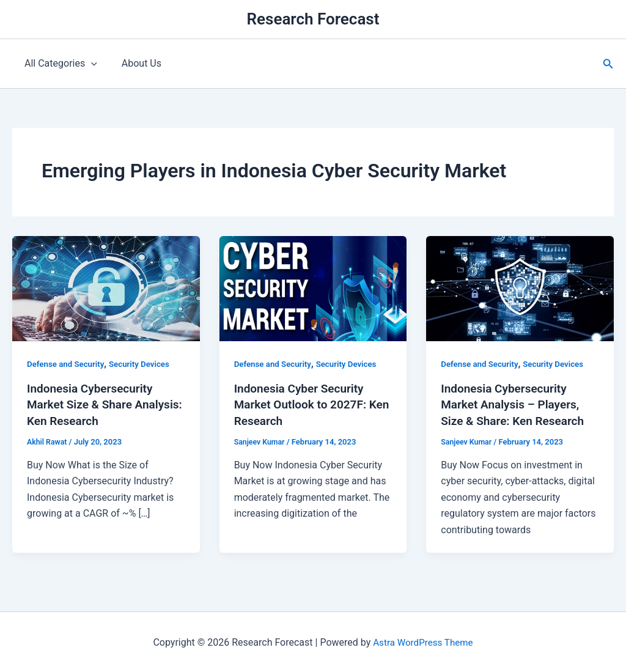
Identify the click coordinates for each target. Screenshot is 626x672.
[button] (608, 64)
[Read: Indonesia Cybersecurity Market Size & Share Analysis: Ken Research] (106, 288)
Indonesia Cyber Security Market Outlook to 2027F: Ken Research (304, 404)
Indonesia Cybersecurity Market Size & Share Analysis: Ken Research (93, 404)
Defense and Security (68, 364)
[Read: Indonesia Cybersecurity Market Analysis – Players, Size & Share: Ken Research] (520, 288)
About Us (134, 63)
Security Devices (145, 364)
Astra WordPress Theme (423, 641)
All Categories (58, 64)
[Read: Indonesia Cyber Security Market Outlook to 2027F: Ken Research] (313, 288)
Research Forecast (313, 19)
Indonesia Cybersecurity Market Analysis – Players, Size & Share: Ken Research (516, 404)
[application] (89, 64)
